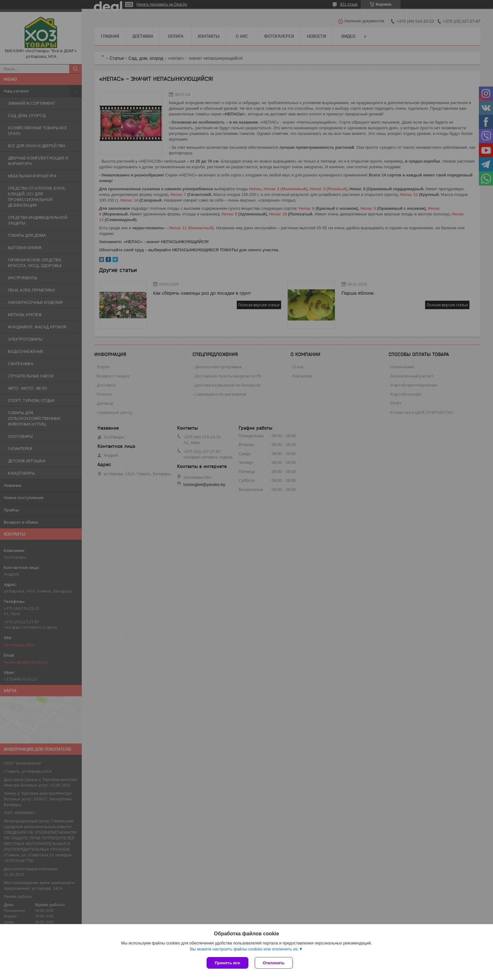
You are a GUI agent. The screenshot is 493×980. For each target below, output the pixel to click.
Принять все (227, 963)
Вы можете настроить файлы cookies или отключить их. (244, 949)
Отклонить (274, 963)
